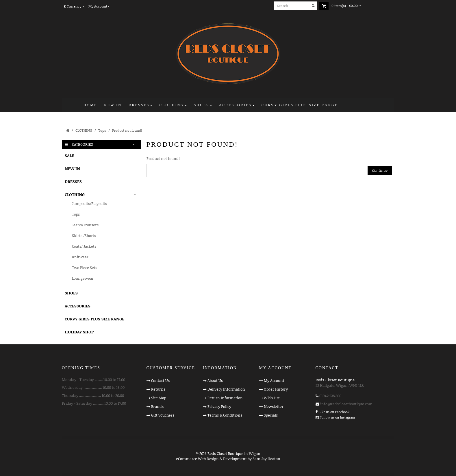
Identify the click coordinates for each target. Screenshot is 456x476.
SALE (69, 155)
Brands (157, 406)
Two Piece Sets (85, 268)
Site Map (159, 398)
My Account (274, 380)
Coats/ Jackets (84, 246)
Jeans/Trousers (85, 225)
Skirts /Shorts (84, 236)
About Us (215, 380)
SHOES (71, 293)
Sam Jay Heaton (266, 459)
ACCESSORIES (78, 306)
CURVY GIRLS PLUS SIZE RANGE (94, 319)
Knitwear (80, 257)
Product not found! (127, 130)
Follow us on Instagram (337, 417)
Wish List (272, 398)
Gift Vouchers (163, 415)
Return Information (225, 398)
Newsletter (274, 406)
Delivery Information (226, 389)
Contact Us (160, 380)
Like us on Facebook (334, 412)
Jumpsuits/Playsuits (89, 204)
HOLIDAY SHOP (79, 332)
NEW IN (72, 168)
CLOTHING (84, 130)
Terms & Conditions (225, 415)
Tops (102, 130)
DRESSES (73, 181)
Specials (271, 415)
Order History (276, 389)
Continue (380, 170)
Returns (158, 389)
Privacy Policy (219, 406)
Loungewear (83, 278)
